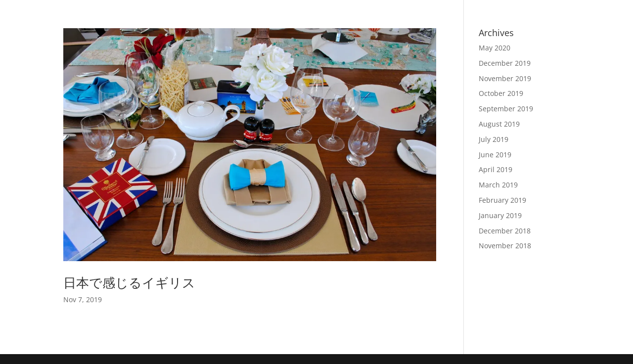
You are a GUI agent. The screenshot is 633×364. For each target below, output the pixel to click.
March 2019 (498, 185)
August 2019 (499, 124)
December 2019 (505, 63)
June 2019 (495, 155)
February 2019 (502, 200)
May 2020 (495, 48)
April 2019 (496, 169)
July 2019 (494, 139)
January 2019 (500, 215)
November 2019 (505, 78)
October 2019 (501, 93)
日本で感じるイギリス (129, 282)
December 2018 (505, 231)
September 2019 (506, 109)
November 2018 (505, 246)
